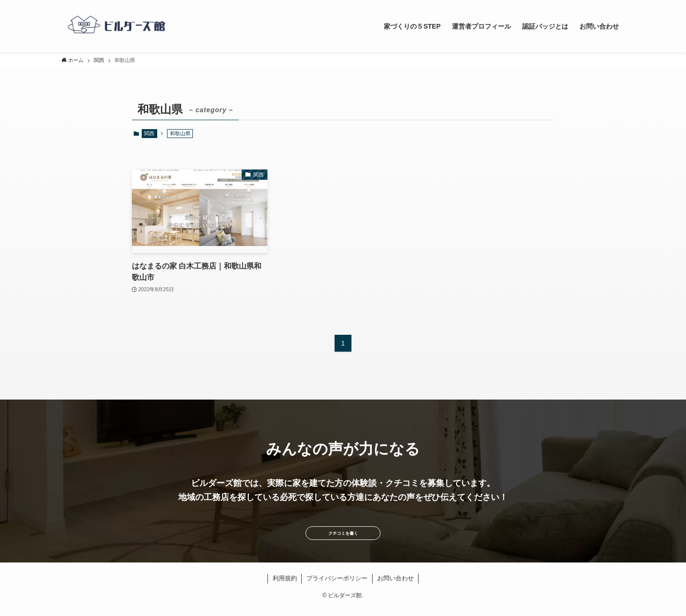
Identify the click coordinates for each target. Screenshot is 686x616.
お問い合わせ (396, 587)
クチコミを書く (343, 537)
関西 (149, 133)
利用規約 (285, 587)
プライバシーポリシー (337, 587)
